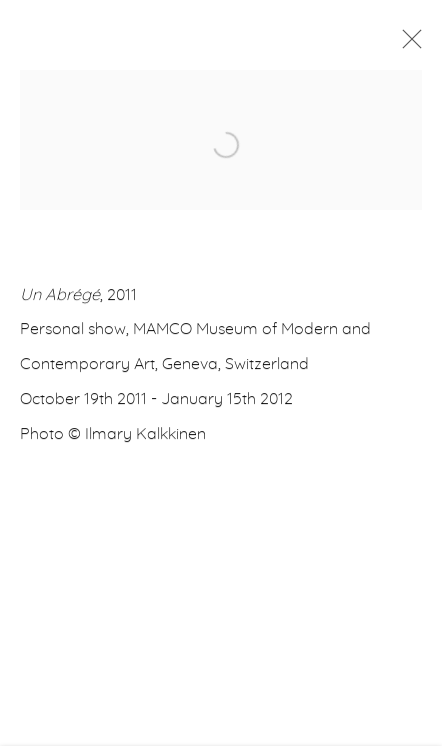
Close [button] (407, 45)
